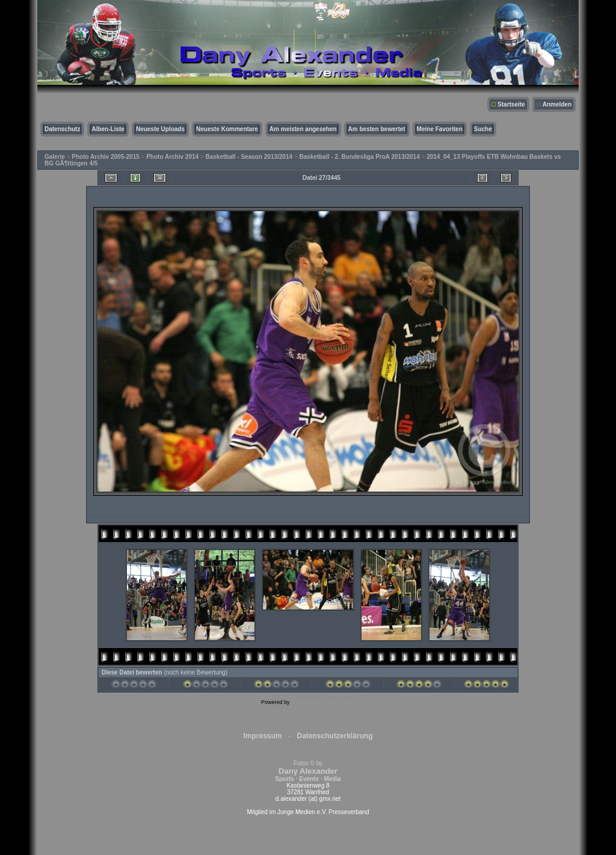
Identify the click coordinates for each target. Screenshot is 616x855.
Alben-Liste (108, 129)
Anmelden (557, 104)
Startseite (511, 104)
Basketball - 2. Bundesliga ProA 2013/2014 (359, 157)
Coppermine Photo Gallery (323, 702)
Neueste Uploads (160, 129)
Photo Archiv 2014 (172, 157)
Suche (483, 129)
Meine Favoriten (440, 129)
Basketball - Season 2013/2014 (249, 157)
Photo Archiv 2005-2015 (105, 157)
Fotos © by (308, 771)
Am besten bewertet (377, 129)
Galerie (55, 157)
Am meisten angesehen (303, 129)
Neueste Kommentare (227, 129)
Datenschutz (62, 129)
